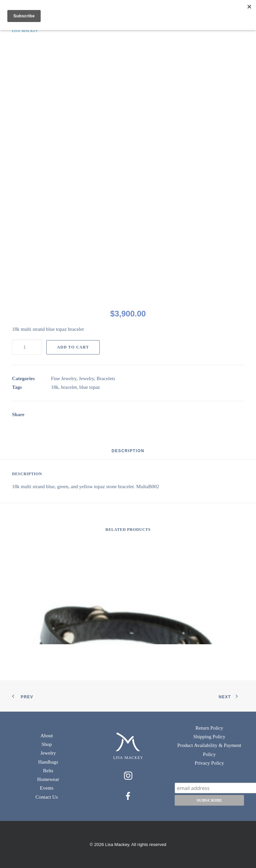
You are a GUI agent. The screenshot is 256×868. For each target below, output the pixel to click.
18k (55, 387)
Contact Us (46, 797)
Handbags (48, 762)
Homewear (48, 779)
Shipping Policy (209, 737)
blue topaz (90, 387)
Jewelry (87, 378)
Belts (48, 771)
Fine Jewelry (64, 378)
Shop (47, 744)
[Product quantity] (27, 347)
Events (47, 788)
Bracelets (106, 378)
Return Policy (209, 728)
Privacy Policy (209, 763)
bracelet (69, 387)
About (47, 736)
